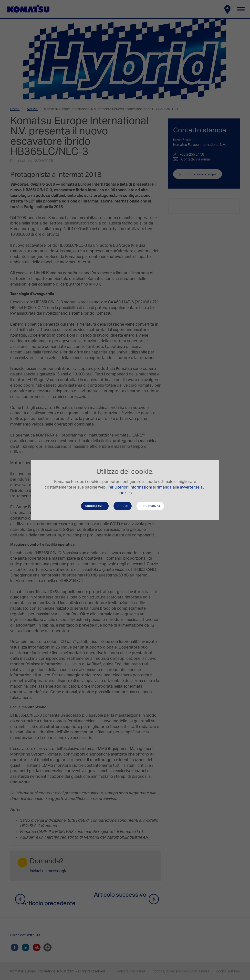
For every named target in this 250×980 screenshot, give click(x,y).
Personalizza (150, 506)
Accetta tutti (95, 506)
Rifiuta (123, 506)
